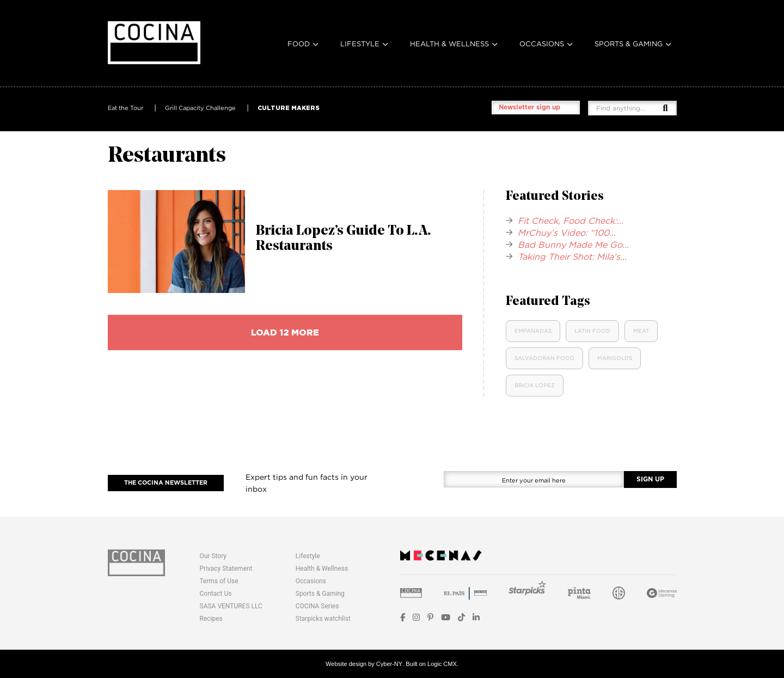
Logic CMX (442, 664)
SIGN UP (650, 479)
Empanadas (533, 331)
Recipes (211, 619)
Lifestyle (360, 44)
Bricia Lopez (535, 385)
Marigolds (615, 358)
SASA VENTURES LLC (231, 606)
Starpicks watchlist (323, 619)
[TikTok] (461, 617)
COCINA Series (317, 606)
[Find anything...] (629, 108)
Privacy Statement (226, 569)
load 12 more (285, 332)
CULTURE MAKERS (289, 108)
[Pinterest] (430, 617)
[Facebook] (403, 617)
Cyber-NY (389, 664)
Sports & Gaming (629, 44)
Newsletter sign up (529, 107)
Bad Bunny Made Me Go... (573, 245)
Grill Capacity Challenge (200, 108)
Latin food (592, 331)
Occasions (542, 44)
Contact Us (216, 594)
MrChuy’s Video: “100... (567, 233)
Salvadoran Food (544, 358)
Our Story (213, 556)
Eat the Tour (125, 108)
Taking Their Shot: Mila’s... (572, 256)
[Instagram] (416, 617)
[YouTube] (446, 617)
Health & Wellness (449, 44)
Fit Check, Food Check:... (571, 221)
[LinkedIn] (476, 617)
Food (299, 44)
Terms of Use (219, 581)
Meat (641, 331)
